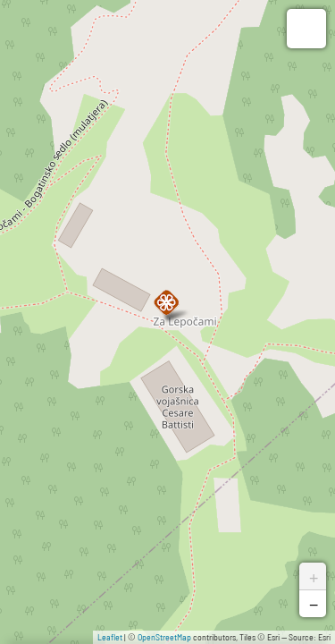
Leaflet (110, 637)
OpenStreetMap (164, 637)
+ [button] (314, 576)
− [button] (314, 604)
